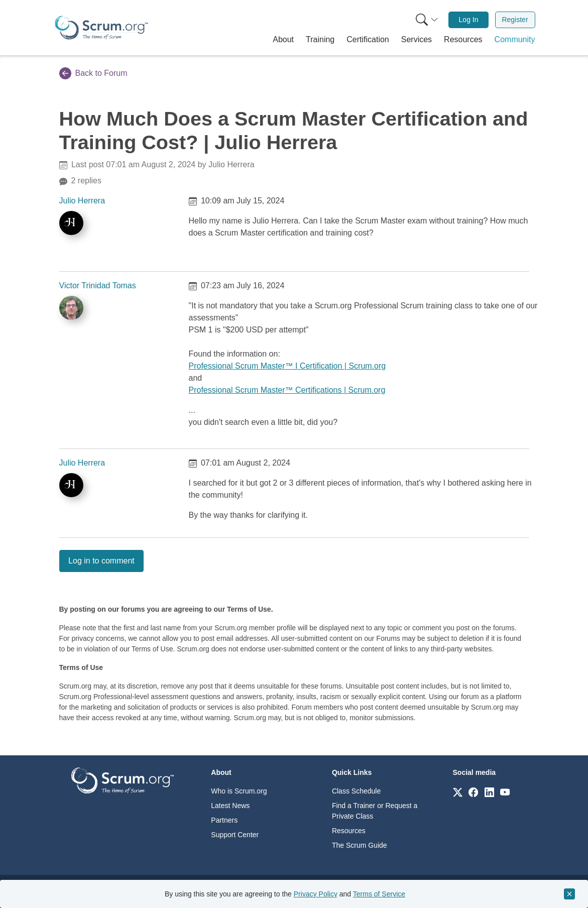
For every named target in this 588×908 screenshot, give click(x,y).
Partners (224, 820)
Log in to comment (101, 561)
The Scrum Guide (360, 845)
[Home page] (101, 28)
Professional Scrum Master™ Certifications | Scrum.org (287, 390)
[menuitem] (426, 20)
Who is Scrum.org (239, 791)
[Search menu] (427, 20)
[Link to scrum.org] (458, 792)
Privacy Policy (316, 894)
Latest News (230, 806)
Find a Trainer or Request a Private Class (375, 811)
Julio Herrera (82, 201)
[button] (283, 40)
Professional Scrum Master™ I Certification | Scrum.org (287, 366)
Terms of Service (379, 894)
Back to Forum (93, 73)
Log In (469, 20)
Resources (349, 831)
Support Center (235, 835)
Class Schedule (356, 791)
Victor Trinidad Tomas (98, 286)
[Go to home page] (123, 780)
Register (515, 20)
